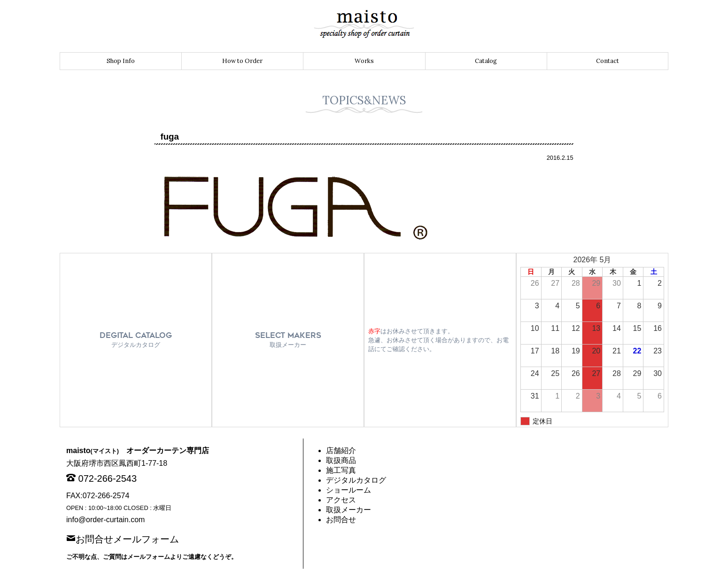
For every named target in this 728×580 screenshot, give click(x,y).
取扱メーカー (349, 510)
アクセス (341, 500)
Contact (608, 61)
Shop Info (121, 61)
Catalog (486, 61)
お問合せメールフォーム (127, 538)
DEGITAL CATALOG (136, 340)
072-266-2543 (108, 478)
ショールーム (349, 490)
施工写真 (341, 470)
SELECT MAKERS (288, 340)
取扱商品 (341, 460)
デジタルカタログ (356, 480)
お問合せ (341, 520)
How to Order (242, 61)
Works (364, 61)
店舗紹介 (341, 451)
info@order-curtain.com (105, 520)
